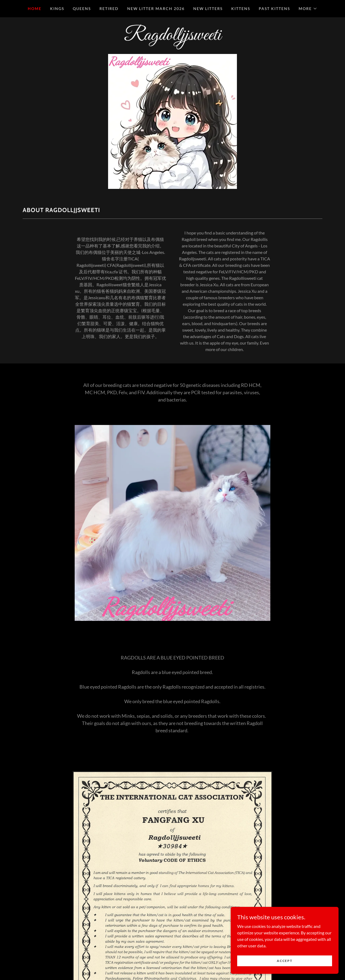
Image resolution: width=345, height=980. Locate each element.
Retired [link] (109, 8)
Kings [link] (57, 8)
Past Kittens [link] (274, 8)
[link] (172, 38)
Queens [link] (82, 8)
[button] (308, 9)
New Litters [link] (208, 8)
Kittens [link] (241, 8)
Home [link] (35, 8)
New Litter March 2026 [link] (156, 8)
